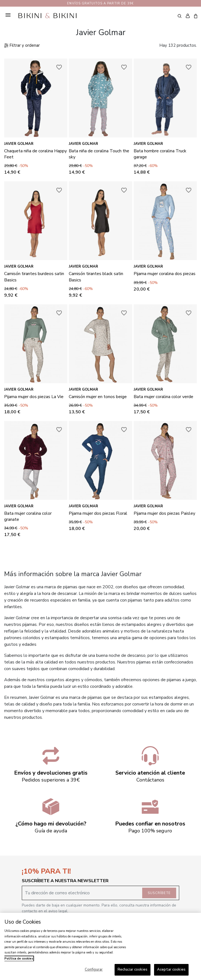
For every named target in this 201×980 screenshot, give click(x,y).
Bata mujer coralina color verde (163, 397)
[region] (100, 946)
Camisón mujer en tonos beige (98, 397)
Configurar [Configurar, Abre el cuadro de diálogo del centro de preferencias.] (94, 969)
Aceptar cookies (171, 969)
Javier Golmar (19, 144)
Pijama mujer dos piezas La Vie (34, 397)
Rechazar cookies (133, 969)
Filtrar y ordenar (22, 45)
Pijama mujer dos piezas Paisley (164, 513)
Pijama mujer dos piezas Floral (98, 513)
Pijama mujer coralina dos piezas (165, 274)
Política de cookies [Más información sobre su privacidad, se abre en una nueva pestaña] (19, 959)
